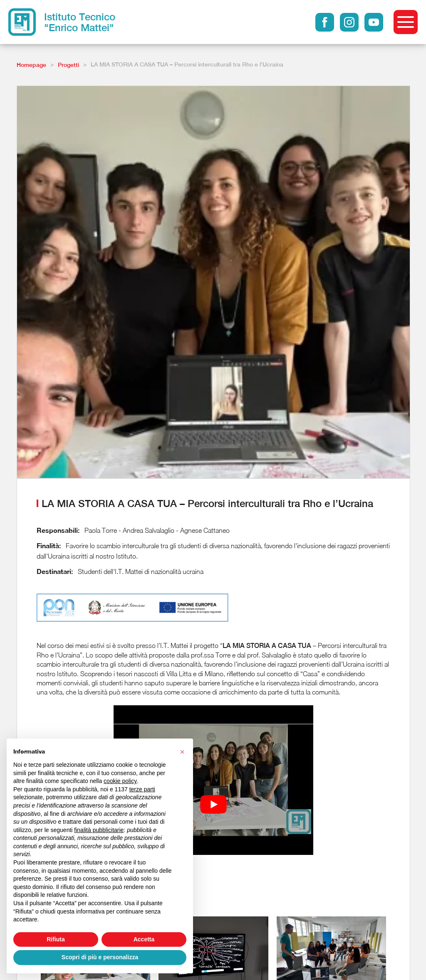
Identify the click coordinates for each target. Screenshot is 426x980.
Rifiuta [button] (56, 939)
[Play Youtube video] (213, 805)
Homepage (31, 65)
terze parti (142, 789)
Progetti (68, 65)
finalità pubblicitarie (99, 830)
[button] (182, 752)
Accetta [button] (144, 939)
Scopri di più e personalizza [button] (100, 957)
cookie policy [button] (120, 781)
